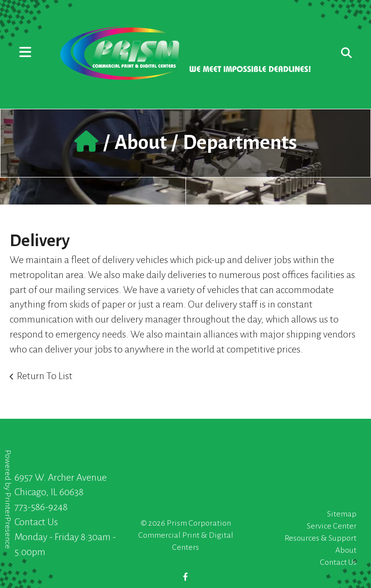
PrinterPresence (8, 521)
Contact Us (36, 522)
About (141, 143)
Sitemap (342, 514)
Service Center (332, 526)
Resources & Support (321, 538)
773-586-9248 (41, 507)
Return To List (45, 376)
